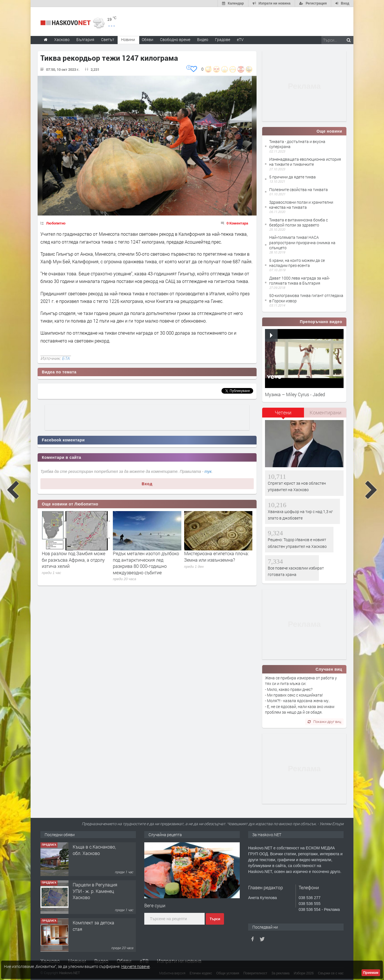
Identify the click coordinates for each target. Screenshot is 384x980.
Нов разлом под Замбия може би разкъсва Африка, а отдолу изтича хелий (74, 560)
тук (208, 471)
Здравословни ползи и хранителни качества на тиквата (301, 205)
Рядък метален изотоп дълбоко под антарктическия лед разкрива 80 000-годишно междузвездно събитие (146, 563)
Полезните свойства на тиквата (299, 190)
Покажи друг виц (324, 722)
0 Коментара (237, 223)
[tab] (283, 415)
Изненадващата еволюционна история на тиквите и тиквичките (305, 162)
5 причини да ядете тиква (292, 177)
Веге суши (155, 905)
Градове (223, 39)
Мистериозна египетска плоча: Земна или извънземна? (216, 556)
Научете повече (135, 966)
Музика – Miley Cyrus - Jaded (295, 394)
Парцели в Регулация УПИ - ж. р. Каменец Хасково (95, 891)
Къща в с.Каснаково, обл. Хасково (94, 850)
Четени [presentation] (283, 412)
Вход (147, 484)
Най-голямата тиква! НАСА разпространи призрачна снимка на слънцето (302, 242)
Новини (128, 39)
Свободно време (175, 39)
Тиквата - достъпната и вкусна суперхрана (297, 144)
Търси (215, 919)
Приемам (371, 973)
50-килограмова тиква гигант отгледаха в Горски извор (306, 298)
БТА (66, 358)
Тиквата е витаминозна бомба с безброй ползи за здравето (299, 222)
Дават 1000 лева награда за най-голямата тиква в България (300, 281)
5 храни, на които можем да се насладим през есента (297, 263)
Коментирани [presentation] (325, 412)
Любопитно (56, 223)
